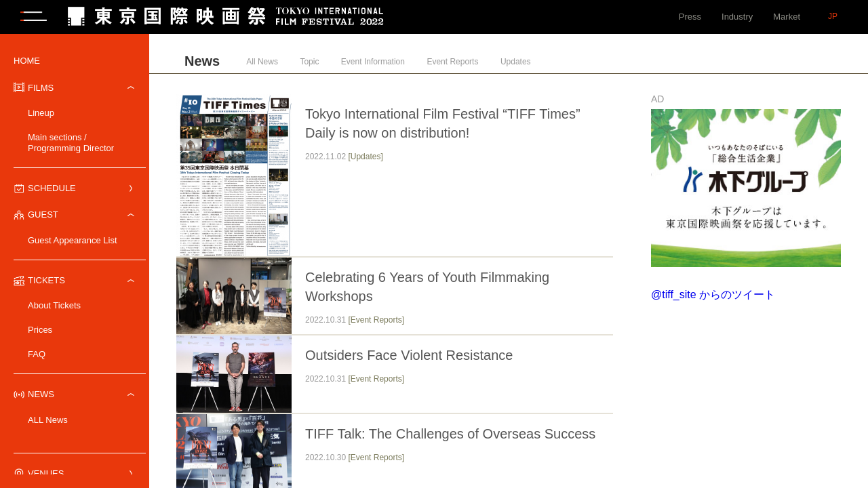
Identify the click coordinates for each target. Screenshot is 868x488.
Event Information (373, 62)
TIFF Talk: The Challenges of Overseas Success (450, 434)
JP (833, 16)
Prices (40, 330)
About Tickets (54, 305)
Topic (309, 62)
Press (690, 17)
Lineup (41, 113)
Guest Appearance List (73, 240)
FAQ (37, 354)
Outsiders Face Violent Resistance (409, 355)
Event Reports (452, 62)
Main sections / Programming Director (71, 143)
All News (262, 62)
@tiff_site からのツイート (713, 294)
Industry (737, 17)
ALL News (48, 420)
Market (787, 17)
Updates (516, 62)
